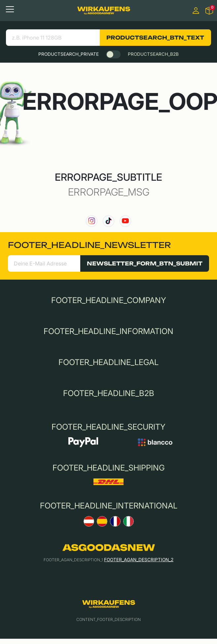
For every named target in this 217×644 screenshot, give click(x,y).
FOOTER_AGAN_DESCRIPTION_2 (139, 560)
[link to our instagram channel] (92, 221)
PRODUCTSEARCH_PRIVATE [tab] (69, 54)
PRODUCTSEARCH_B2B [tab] (153, 54)
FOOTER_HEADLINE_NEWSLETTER (89, 245)
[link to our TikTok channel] (108, 221)
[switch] (113, 54)
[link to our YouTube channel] (125, 221)
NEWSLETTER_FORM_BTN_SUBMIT (145, 263)
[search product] (53, 38)
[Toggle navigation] (10, 9)
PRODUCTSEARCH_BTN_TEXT (155, 38)
